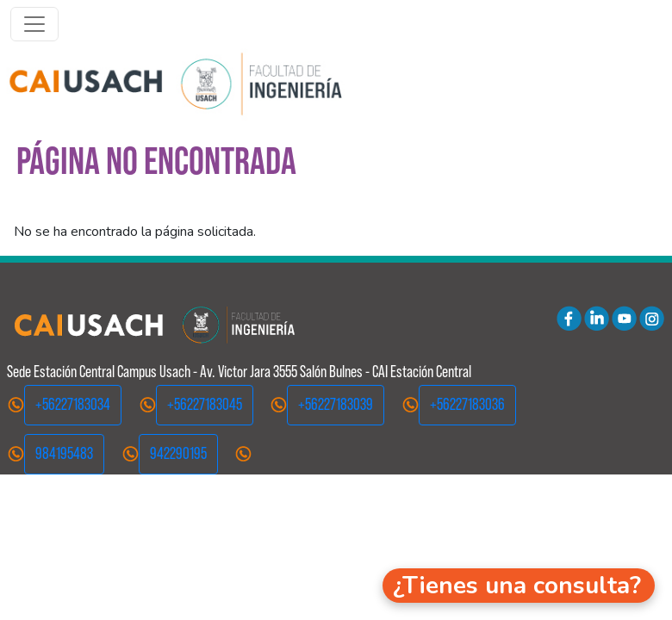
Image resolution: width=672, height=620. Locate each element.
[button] (519, 586)
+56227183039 (336, 404)
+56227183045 (205, 404)
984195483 (64, 453)
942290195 (178, 453)
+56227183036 (467, 404)
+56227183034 (73, 404)
